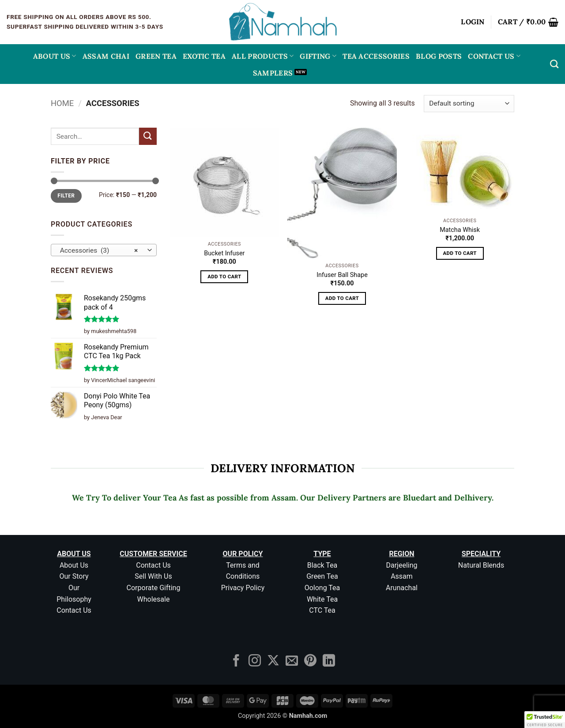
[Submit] (148, 136)
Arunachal (402, 588)
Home (62, 103)
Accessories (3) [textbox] (99, 250)
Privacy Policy (243, 588)
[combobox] (104, 250)
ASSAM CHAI (106, 56)
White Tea (322, 599)
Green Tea (322, 576)
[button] (473, 22)
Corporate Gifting (154, 588)
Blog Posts (439, 56)
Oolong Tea (322, 588)
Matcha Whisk (460, 230)
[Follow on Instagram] (255, 662)
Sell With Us (153, 576)
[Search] (554, 64)
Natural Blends (481, 565)
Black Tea (322, 565)
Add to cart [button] (224, 277)
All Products (263, 56)
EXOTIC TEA (204, 56)
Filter (66, 196)
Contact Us (494, 56)
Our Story (74, 576)
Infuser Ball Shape (342, 275)
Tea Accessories (376, 56)
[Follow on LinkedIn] (329, 662)
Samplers (273, 73)
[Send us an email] (292, 662)
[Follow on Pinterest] (310, 662)
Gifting (318, 56)
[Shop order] (469, 104)
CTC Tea (322, 610)
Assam (402, 576)
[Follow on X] (273, 662)
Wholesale (154, 599)
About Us (55, 56)
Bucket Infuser (224, 253)
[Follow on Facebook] (236, 662)
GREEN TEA (156, 56)
